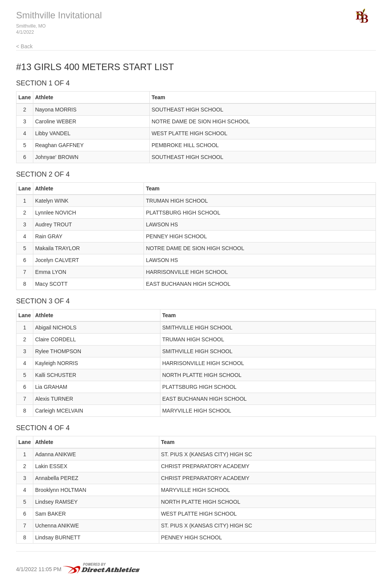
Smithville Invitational (59, 15)
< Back (24, 46)
